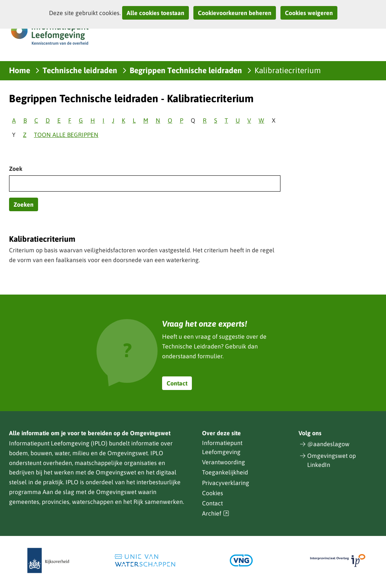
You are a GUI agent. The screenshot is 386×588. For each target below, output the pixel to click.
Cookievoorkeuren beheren (235, 13)
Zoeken (24, 204)
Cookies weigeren (309, 13)
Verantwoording (224, 462)
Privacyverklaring (226, 483)
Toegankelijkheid (225, 472)
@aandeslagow (328, 444)
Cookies (213, 493)
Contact (177, 383)
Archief (216, 514)
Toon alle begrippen (66, 135)
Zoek (16, 169)
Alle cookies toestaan (155, 13)
